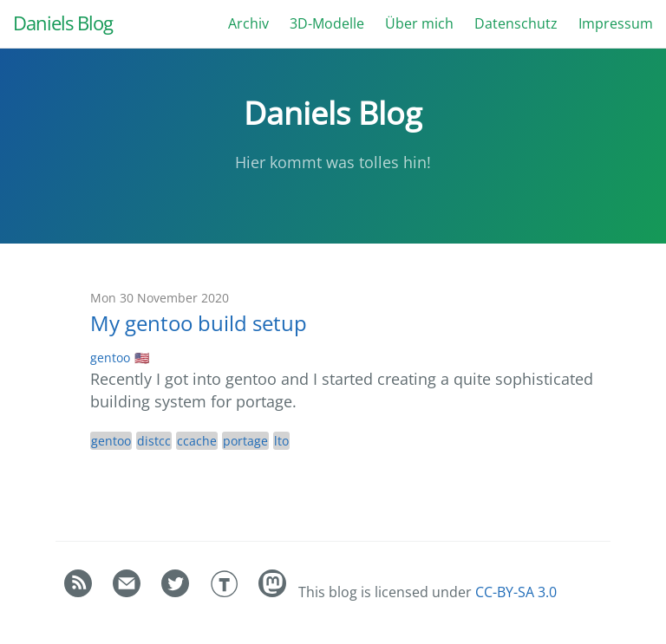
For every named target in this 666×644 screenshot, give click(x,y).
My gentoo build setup (199, 323)
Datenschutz (516, 23)
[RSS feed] (80, 592)
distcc (154, 441)
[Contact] (128, 592)
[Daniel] (274, 592)
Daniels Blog (63, 23)
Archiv (248, 23)
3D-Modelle (327, 23)
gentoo (110, 358)
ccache (197, 441)
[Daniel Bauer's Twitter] (177, 592)
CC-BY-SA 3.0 (516, 592)
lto (281, 441)
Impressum (616, 23)
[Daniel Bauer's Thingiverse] (225, 592)
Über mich (419, 23)
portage (245, 441)
